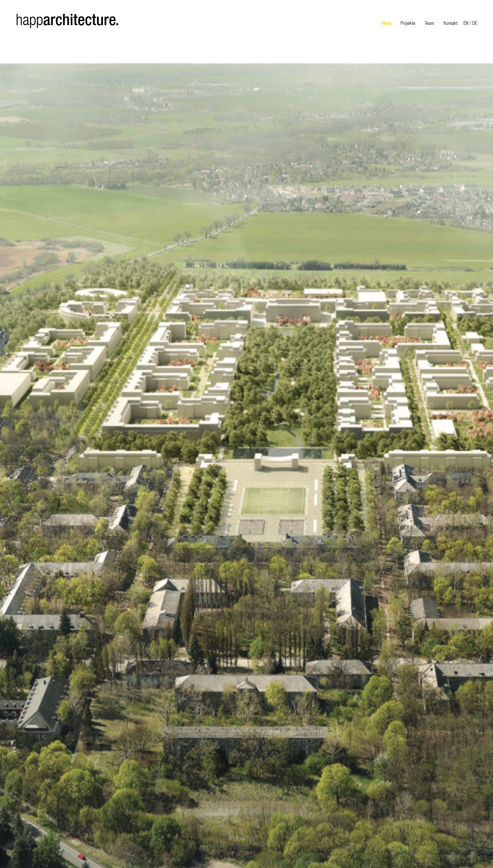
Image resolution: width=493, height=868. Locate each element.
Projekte (408, 23)
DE (475, 23)
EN (466, 23)
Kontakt (451, 23)
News (386, 23)
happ (67, 19)
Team (429, 23)
